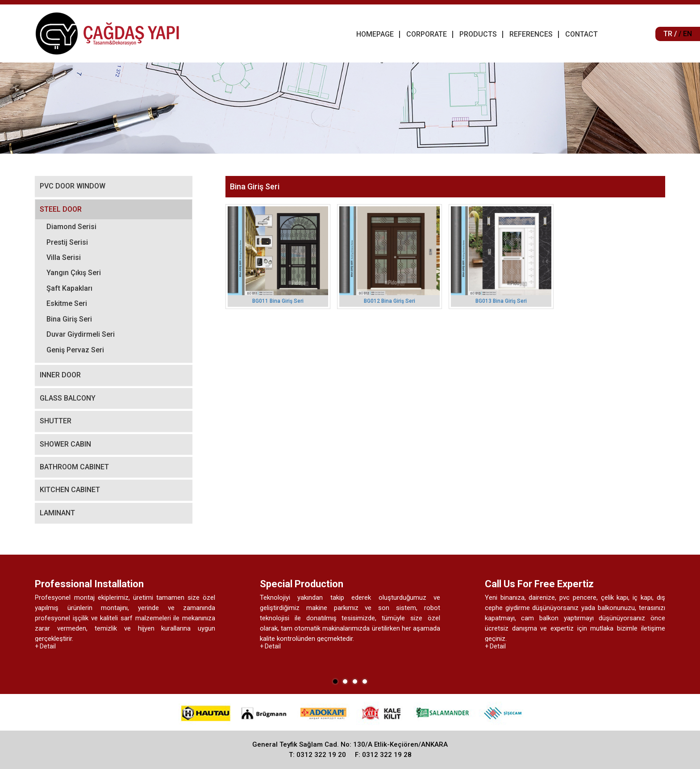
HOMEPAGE (375, 34)
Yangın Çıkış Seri (74, 273)
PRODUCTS (478, 34)
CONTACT (581, 34)
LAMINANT (57, 513)
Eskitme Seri (67, 303)
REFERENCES (531, 34)
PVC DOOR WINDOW (73, 186)
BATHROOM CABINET (74, 467)
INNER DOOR (60, 375)
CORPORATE (427, 34)
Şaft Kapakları (69, 288)
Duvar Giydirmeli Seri (81, 334)
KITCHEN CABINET (70, 490)
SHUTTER (56, 421)
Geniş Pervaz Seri (75, 350)
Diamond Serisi (71, 227)
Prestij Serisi (67, 242)
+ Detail (45, 646)
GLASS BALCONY (68, 398)
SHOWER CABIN (65, 444)
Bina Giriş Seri (69, 319)
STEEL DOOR (61, 209)
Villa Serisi (64, 257)
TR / (670, 34)
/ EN (685, 34)
